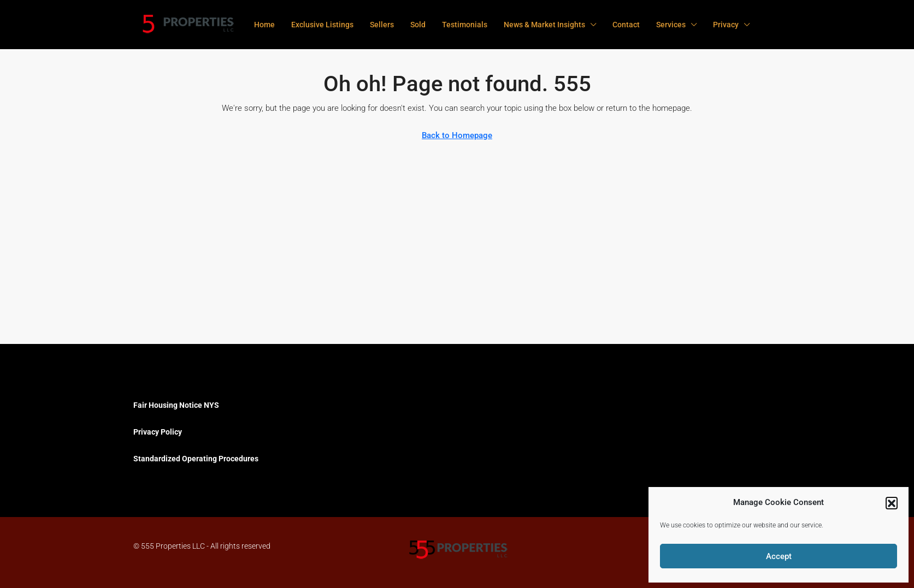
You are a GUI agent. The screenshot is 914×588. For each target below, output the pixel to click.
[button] (892, 503)
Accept (779, 556)
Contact (626, 25)
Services (671, 25)
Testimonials (465, 25)
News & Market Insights (544, 25)
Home (264, 25)
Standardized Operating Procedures (196, 459)
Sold (418, 25)
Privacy (726, 25)
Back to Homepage (457, 135)
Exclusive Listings (322, 25)
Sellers (382, 25)
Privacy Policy (158, 432)
